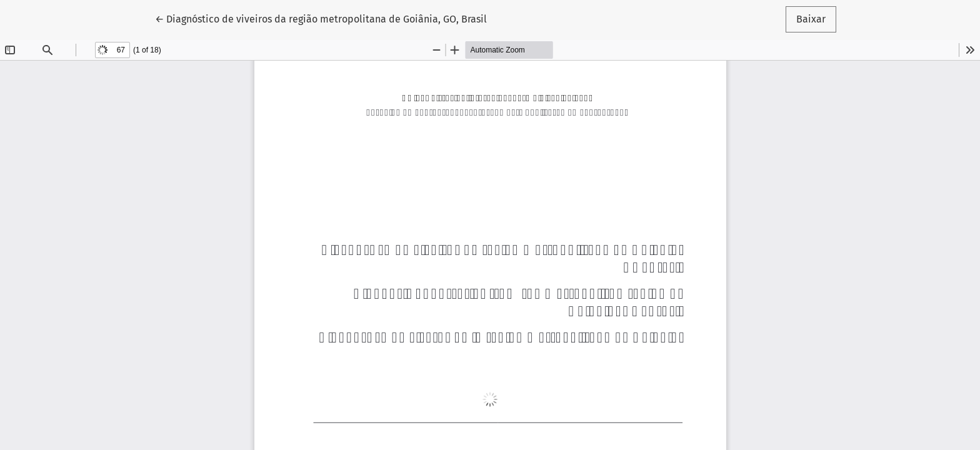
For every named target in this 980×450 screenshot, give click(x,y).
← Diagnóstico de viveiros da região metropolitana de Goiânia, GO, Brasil (321, 18)
